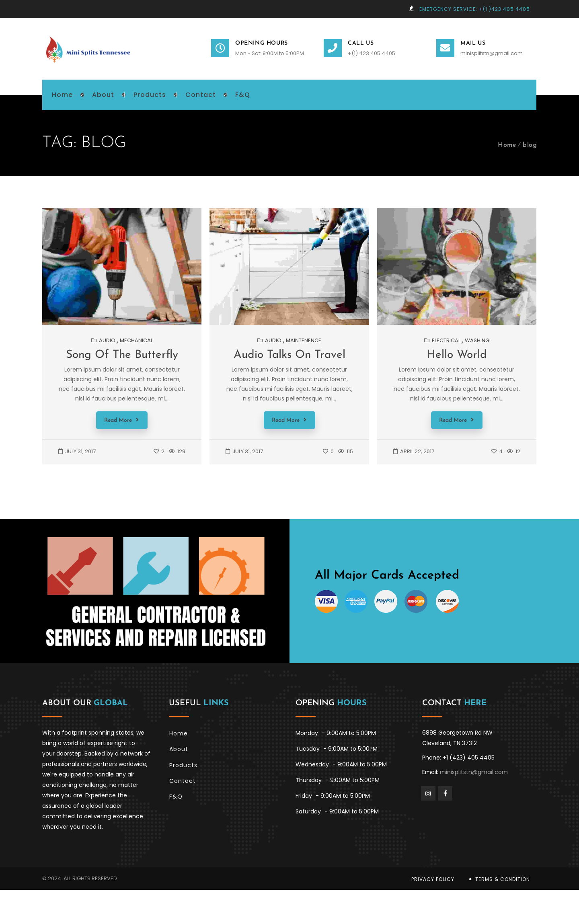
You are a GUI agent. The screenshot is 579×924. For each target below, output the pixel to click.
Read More (121, 420)
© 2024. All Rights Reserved (80, 878)
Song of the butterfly (122, 355)
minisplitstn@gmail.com (492, 53)
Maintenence (304, 340)
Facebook (445, 793)
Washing (477, 340)
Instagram (428, 793)
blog (530, 145)
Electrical (446, 340)
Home (507, 145)
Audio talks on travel (289, 355)
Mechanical (136, 340)
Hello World (457, 355)
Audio (107, 340)
